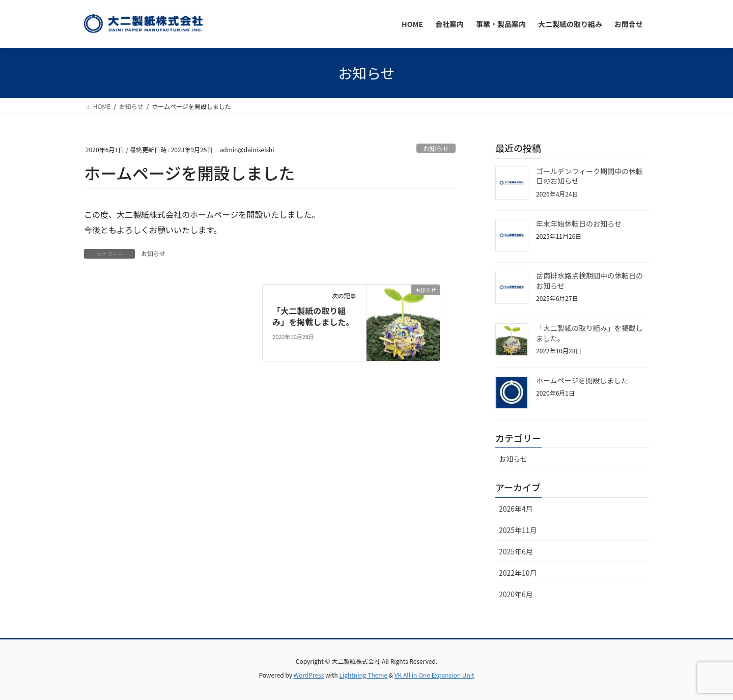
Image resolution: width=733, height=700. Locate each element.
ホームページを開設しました (582, 380)
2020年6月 (516, 594)
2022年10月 (518, 573)
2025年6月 (516, 551)
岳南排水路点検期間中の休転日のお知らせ (589, 281)
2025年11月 (518, 530)
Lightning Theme (363, 675)
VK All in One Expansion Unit (434, 675)
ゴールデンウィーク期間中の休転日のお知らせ (589, 176)
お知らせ (436, 148)
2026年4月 (516, 509)
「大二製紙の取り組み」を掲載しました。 (313, 316)
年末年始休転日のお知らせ (579, 223)
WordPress (309, 675)
